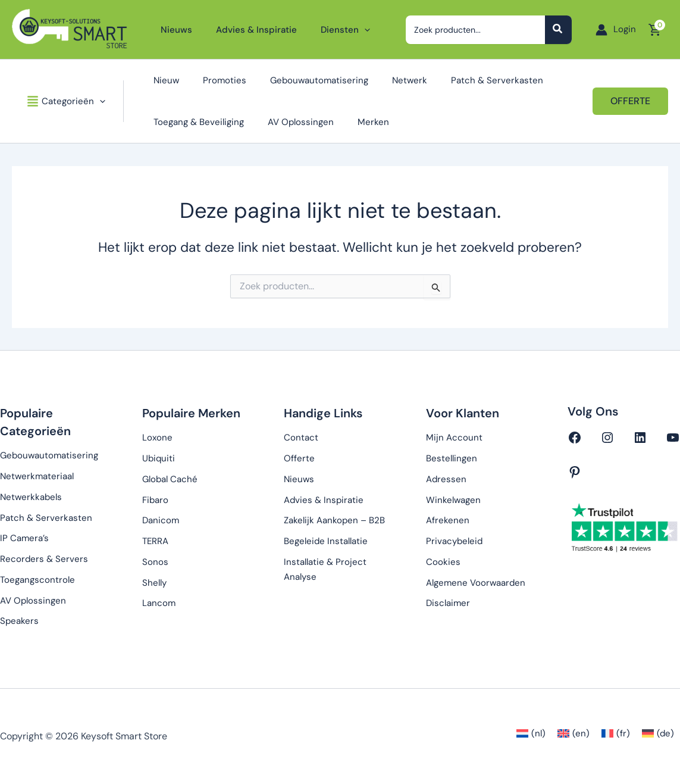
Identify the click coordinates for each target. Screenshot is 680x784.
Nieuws (299, 479)
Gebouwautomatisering (298, 80)
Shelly (154, 583)
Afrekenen (448, 520)
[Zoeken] (558, 30)
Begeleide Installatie (326, 541)
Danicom (161, 520)
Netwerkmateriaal (37, 476)
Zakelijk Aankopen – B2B (334, 520)
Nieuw (157, 80)
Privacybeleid (454, 541)
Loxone (157, 438)
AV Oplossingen (286, 122)
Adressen (446, 479)
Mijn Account (454, 438)
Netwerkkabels (31, 497)
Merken (352, 122)
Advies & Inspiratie (324, 500)
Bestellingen (452, 458)
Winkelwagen (453, 500)
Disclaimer (448, 603)
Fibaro (155, 500)
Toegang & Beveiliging (190, 122)
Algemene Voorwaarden (476, 583)
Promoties (210, 80)
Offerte (299, 458)
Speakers (19, 621)
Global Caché (170, 479)
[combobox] (480, 30)
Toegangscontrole (37, 580)
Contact (301, 438)
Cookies (443, 562)
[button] (350, 30)
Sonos (155, 562)
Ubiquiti (159, 458)
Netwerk (383, 80)
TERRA (155, 541)
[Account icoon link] (616, 29)
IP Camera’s (24, 538)
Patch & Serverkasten (464, 80)
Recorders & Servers (44, 559)
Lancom (159, 603)
